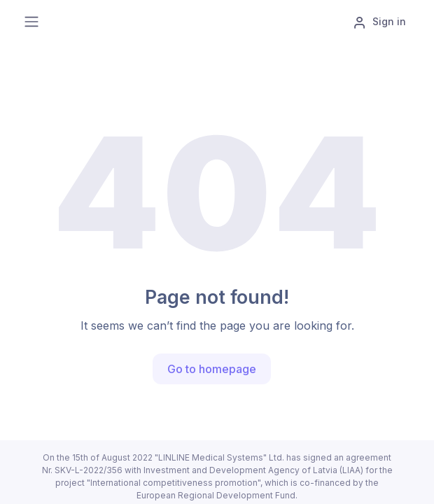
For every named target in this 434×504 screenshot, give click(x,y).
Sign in (379, 22)
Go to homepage (212, 369)
